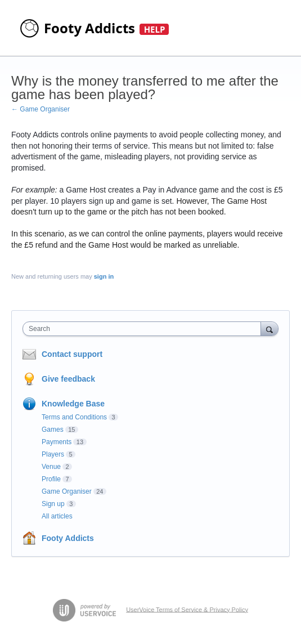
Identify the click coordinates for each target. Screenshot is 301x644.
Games (53, 430)
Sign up (53, 504)
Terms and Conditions (74, 417)
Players (53, 454)
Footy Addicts (68, 538)
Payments (57, 442)
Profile (51, 479)
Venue (51, 467)
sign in (104, 276)
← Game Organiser (41, 109)
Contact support (72, 354)
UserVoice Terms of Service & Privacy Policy (187, 609)
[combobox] (144, 329)
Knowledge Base (73, 404)
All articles (57, 516)
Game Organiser (67, 491)
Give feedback (68, 379)
